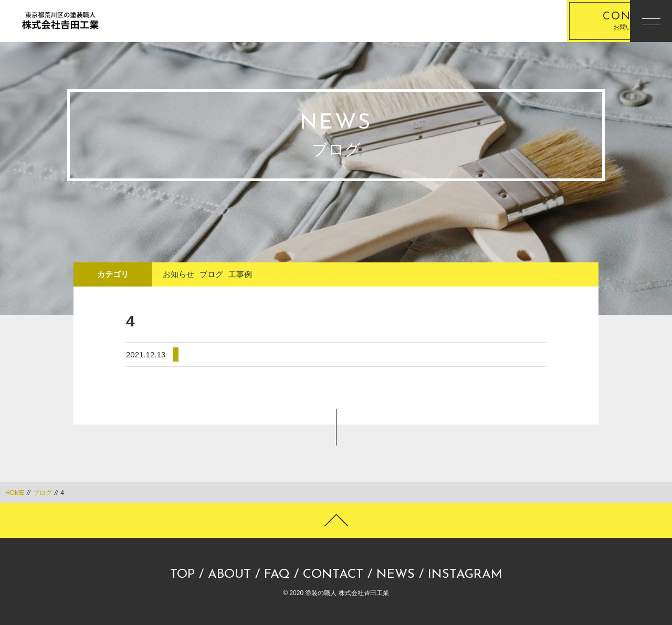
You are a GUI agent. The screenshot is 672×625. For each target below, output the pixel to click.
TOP (182, 575)
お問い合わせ (564, 21)
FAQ (277, 575)
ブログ (211, 274)
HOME (15, 493)
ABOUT (229, 575)
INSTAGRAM (465, 575)
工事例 (240, 274)
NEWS (396, 575)
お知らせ (178, 274)
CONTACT (333, 575)
